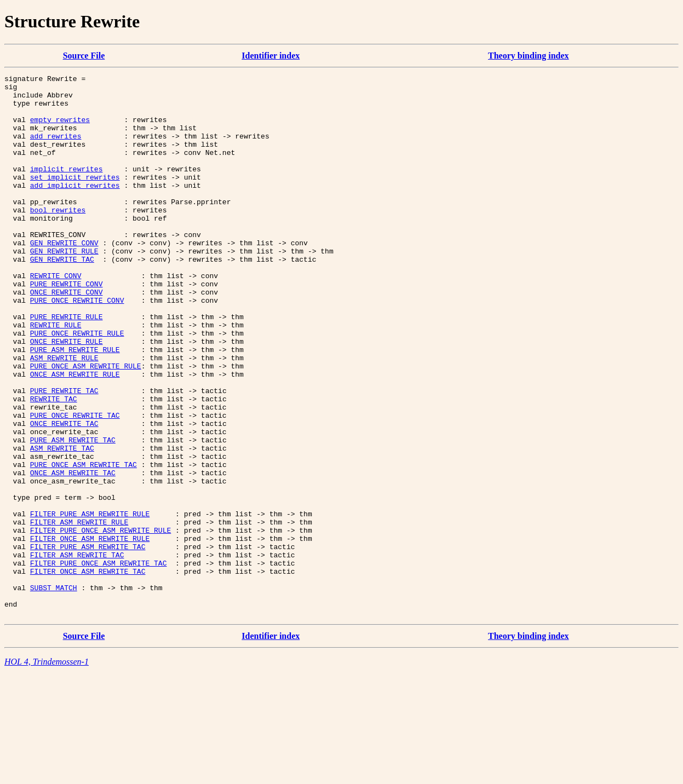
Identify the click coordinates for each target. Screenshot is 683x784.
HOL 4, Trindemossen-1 (47, 770)
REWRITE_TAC (54, 464)
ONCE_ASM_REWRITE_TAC (73, 553)
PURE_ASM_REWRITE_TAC (73, 514)
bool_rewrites (58, 238)
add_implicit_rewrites (75, 208)
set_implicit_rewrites (75, 198)
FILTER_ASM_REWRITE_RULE (79, 612)
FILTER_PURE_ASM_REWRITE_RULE (90, 602)
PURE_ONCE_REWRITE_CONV (77, 346)
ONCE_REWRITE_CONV (67, 336)
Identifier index (271, 56)
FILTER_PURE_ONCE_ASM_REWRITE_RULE (101, 622)
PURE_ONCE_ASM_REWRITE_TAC (84, 543)
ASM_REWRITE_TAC (62, 523)
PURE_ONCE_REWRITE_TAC (75, 484)
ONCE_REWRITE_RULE (67, 395)
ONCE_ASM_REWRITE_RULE (75, 435)
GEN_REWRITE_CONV (64, 277)
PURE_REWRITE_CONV (67, 326)
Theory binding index (529, 56)
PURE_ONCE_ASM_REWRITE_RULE (86, 425)
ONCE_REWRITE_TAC (64, 494)
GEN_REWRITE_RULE (64, 287)
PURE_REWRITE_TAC (64, 454)
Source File (84, 56)
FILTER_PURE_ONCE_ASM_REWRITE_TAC (99, 661)
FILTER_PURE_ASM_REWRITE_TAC (88, 642)
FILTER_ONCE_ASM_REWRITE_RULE (90, 632)
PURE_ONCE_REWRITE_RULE (77, 385)
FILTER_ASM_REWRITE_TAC (77, 652)
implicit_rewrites (67, 188)
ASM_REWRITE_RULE (64, 415)
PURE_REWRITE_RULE (67, 366)
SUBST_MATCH (54, 691)
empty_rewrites (60, 129)
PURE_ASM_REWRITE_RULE (75, 405)
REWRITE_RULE (56, 376)
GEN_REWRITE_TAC (62, 297)
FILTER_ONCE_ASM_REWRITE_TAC (88, 671)
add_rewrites (56, 149)
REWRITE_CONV (56, 316)
